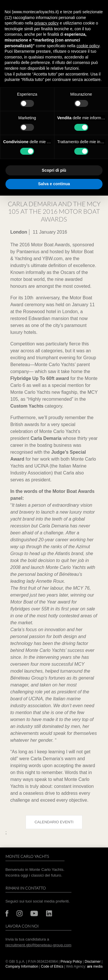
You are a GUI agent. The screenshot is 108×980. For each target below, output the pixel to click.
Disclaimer (93, 962)
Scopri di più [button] (54, 170)
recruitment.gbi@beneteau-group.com (38, 945)
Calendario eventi (54, 822)
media (95, 966)
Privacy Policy (71, 962)
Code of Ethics (52, 966)
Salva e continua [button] (54, 184)
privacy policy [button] (47, 23)
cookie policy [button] (88, 46)
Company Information (22, 966)
